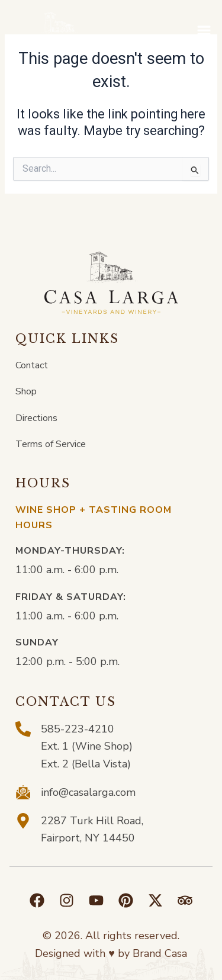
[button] (204, 34)
